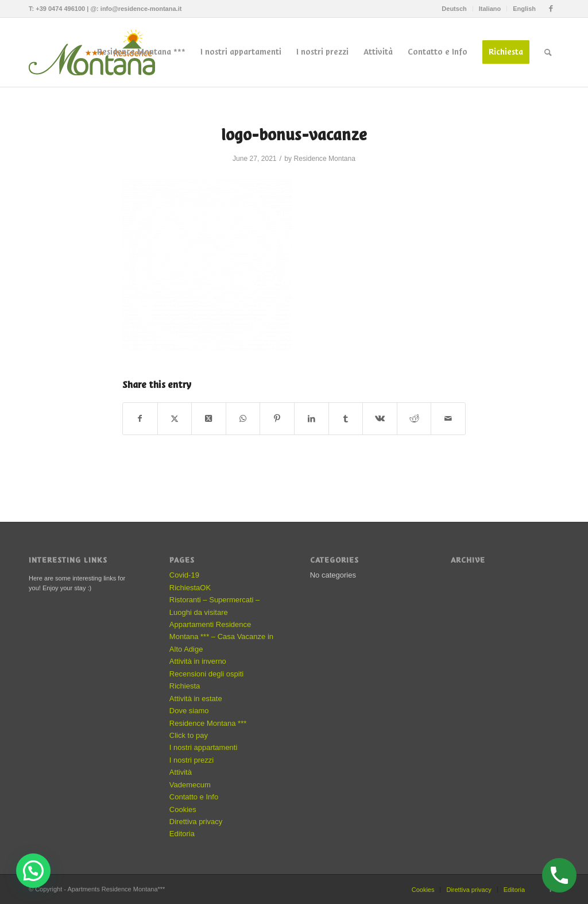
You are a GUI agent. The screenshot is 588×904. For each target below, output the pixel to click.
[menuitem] (454, 9)
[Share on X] (175, 419)
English (524, 9)
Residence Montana (324, 159)
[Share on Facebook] (140, 419)
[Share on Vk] (380, 419)
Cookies (183, 809)
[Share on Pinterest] (277, 419)
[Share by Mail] (448, 419)
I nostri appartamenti (204, 747)
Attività (181, 772)
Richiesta (185, 686)
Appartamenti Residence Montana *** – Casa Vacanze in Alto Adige (221, 637)
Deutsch (454, 9)
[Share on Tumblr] (346, 419)
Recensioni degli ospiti (206, 674)
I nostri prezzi (192, 760)
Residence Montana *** (208, 723)
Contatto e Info (194, 797)
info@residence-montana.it (141, 9)
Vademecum (190, 785)
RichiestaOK (190, 588)
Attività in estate (196, 699)
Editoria (182, 834)
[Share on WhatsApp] (243, 419)
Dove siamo (189, 711)
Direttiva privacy (196, 822)
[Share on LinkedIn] (312, 419)
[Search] (548, 52)
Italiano (490, 9)
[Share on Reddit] (414, 419)
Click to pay (189, 735)
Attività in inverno (198, 661)
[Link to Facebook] (551, 9)
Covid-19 (184, 575)
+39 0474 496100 (60, 9)
